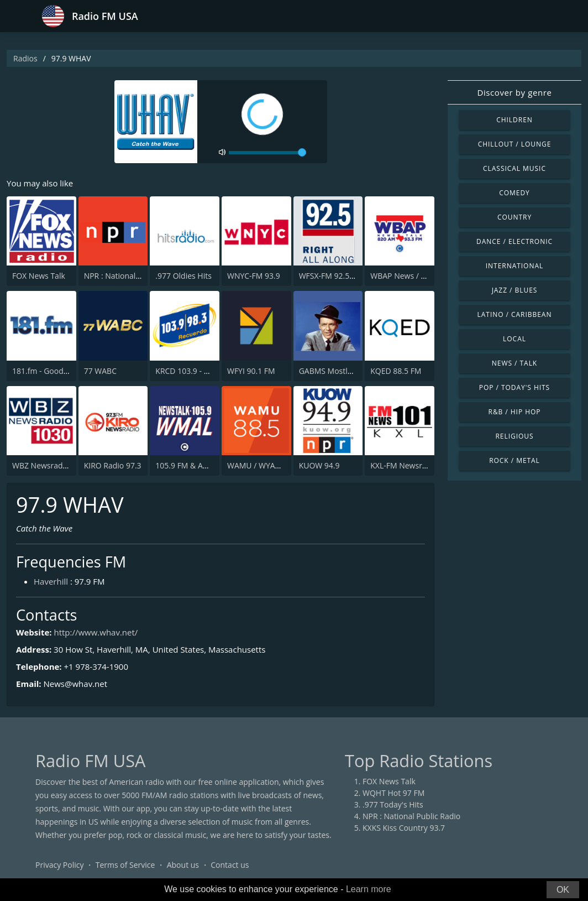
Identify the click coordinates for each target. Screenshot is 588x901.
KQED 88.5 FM (396, 371)
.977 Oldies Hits (183, 276)
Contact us (230, 865)
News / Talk (514, 363)
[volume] (267, 153)
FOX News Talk (39, 276)
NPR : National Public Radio (133, 276)
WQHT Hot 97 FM (393, 793)
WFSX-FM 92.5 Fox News (343, 276)
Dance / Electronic (514, 241)
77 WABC (100, 371)
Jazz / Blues (515, 290)
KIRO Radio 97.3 (113, 465)
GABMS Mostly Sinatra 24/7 (348, 371)
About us (183, 865)
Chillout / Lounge (515, 144)
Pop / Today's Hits (514, 387)
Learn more (369, 889)
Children (514, 120)
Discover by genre (514, 92)
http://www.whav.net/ (96, 632)
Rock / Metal (514, 460)
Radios (25, 58)
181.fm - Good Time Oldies (60, 371)
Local (514, 339)
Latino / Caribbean (515, 314)
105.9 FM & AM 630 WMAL (203, 465)
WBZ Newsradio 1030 (51, 465)
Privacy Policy (59, 865)
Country (514, 217)
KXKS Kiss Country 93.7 (404, 828)
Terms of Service (125, 865)
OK (563, 890)
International (514, 266)
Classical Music (514, 168)
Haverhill (51, 581)
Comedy (514, 193)
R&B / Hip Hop (515, 412)
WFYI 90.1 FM (251, 371)
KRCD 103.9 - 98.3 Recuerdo (205, 371)
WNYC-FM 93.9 (254, 276)
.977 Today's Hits (393, 804)
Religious (514, 436)
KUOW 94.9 (319, 465)
